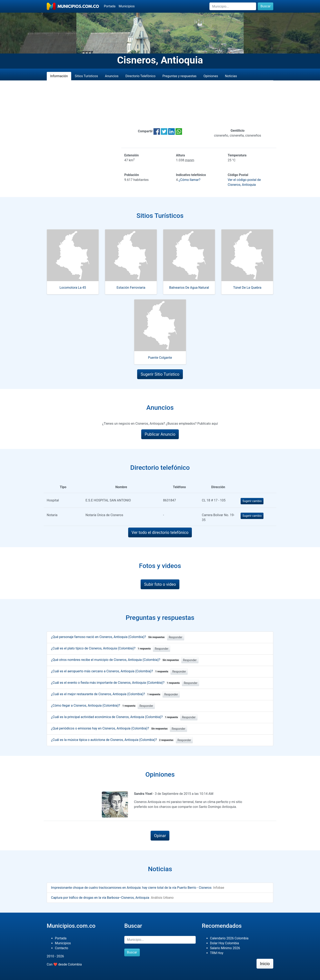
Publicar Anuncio (160, 434)
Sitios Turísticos (86, 76)
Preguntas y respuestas (179, 76)
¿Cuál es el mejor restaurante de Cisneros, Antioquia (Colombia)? (106, 694)
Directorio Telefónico (141, 76)
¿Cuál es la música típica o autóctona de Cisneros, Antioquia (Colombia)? (113, 740)
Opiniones (211, 76)
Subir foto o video (160, 584)
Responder (176, 637)
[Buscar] (233, 6)
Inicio (265, 964)
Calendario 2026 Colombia (229, 938)
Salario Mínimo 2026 (225, 948)
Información (59, 76)
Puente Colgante (160, 358)
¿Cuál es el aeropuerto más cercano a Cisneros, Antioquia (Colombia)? (110, 671)
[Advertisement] (160, 104)
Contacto (62, 948)
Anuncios (112, 76)
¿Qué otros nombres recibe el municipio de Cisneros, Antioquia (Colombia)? (116, 660)
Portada (110, 6)
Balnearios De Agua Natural (189, 288)
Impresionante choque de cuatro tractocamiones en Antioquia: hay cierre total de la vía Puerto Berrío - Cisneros (131, 888)
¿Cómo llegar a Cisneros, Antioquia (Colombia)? (94, 705)
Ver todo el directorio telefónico (160, 532)
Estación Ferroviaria (131, 288)
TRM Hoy (217, 953)
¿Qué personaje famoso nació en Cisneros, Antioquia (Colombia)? (109, 637)
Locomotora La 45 (73, 288)
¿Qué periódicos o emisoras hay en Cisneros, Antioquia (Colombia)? (110, 728)
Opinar (160, 836)
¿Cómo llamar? (189, 180)
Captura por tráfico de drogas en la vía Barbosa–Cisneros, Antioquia (100, 898)
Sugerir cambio (252, 501)
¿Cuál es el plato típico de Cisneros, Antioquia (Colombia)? (102, 648)
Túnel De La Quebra (247, 288)
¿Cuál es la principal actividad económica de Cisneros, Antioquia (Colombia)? (115, 717)
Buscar (266, 6)
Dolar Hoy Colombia (224, 943)
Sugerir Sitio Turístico (160, 374)
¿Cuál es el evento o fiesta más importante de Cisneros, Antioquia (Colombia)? (116, 683)
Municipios (127, 6)
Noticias (231, 76)
